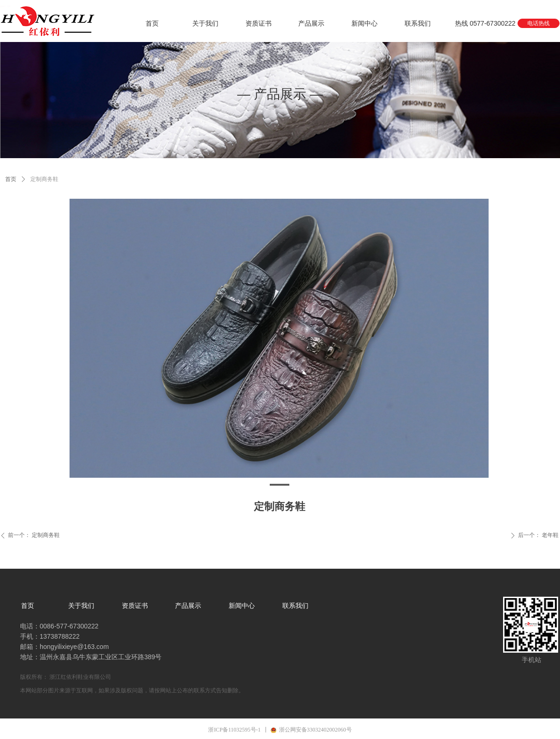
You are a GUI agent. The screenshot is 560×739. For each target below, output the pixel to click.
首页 (11, 179)
